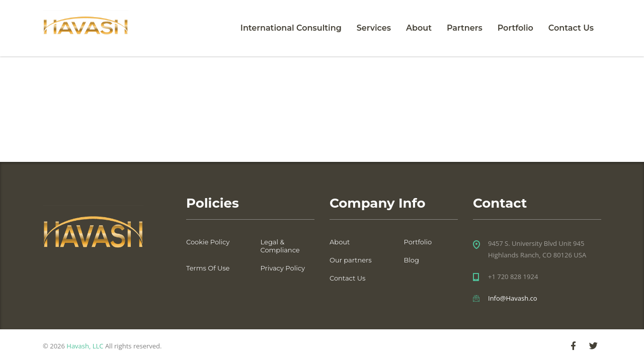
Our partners (351, 260)
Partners (465, 28)
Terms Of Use (208, 268)
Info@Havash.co (513, 298)
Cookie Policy (208, 242)
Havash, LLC (85, 346)
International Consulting (291, 28)
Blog (412, 260)
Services (374, 28)
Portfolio (515, 28)
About (419, 28)
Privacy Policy (283, 268)
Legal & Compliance (280, 246)
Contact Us (571, 28)
